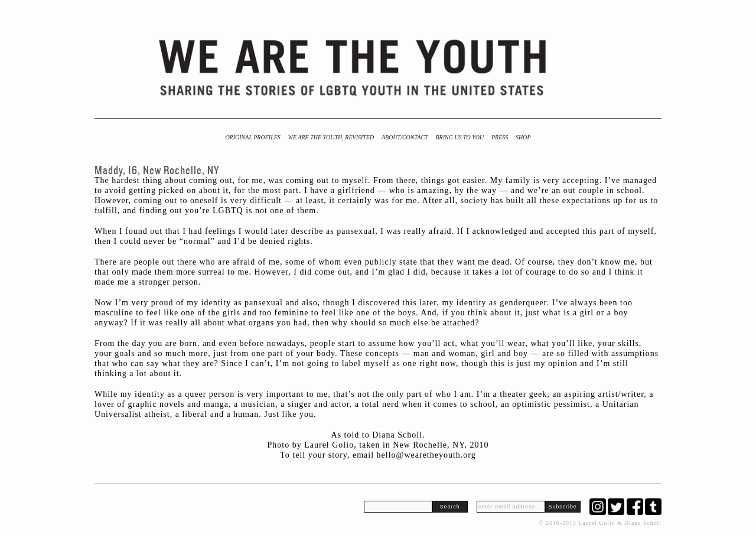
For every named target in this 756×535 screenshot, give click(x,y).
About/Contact (405, 137)
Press (500, 137)
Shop (523, 137)
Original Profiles (252, 137)
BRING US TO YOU (460, 137)
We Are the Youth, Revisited (331, 137)
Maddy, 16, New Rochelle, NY (157, 170)
